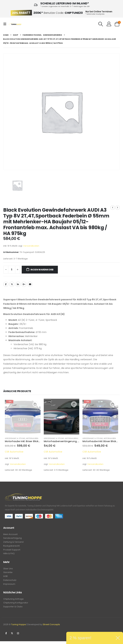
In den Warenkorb (42, 270)
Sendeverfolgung (12, 539)
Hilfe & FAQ (9, 555)
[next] (117, 208)
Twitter (12, 284)
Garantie (8, 574)
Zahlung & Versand (13, 543)
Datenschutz (10, 582)
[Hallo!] (109, 24)
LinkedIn (18, 284)
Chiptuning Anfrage (13, 601)
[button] (6, 24)
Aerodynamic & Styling (15, 438)
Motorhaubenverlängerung (78, 438)
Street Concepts (51, 627)
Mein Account (10, 534)
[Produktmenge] (12, 270)
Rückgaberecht (11, 547)
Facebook (6, 284)
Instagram (18, 636)
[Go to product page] (23, 417)
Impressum (9, 586)
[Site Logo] (15, 24)
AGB (5, 578)
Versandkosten (31, 246)
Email (30, 284)
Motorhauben (32, 438)
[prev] (113, 208)
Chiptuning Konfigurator (16, 605)
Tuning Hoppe (19, 627)
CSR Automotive (14, 452)
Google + (24, 284)
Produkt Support (12, 551)
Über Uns (8, 570)
